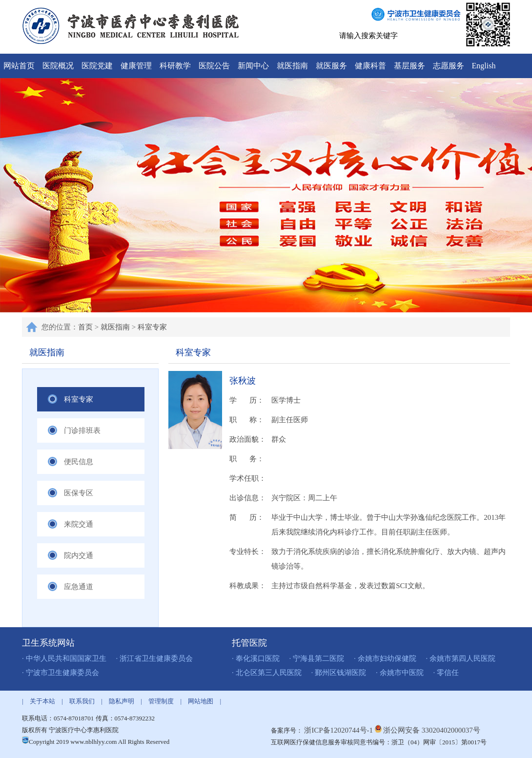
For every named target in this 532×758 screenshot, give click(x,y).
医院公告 (214, 66)
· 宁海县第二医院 (317, 658)
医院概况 (58, 66)
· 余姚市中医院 (400, 673)
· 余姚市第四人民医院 (461, 658)
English (484, 66)
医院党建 (97, 66)
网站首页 (19, 66)
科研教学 (175, 66)
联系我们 (82, 701)
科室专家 (152, 327)
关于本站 (42, 701)
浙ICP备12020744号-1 (339, 730)
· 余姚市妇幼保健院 (385, 658)
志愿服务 (449, 66)
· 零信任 (446, 673)
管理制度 (161, 701)
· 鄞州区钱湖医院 (339, 673)
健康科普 (370, 66)
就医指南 (292, 66)
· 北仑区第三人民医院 (267, 673)
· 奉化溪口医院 (256, 658)
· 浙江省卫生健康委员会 (155, 658)
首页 (85, 327)
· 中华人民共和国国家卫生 (64, 658)
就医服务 (331, 66)
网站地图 (201, 701)
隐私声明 (122, 701)
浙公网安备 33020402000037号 (432, 730)
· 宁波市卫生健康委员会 (61, 673)
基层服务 (409, 66)
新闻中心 (253, 66)
